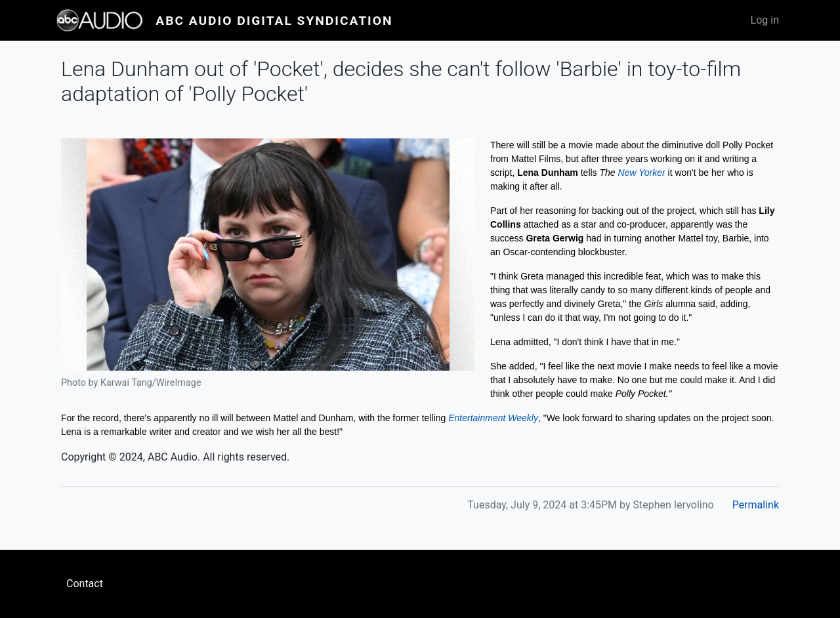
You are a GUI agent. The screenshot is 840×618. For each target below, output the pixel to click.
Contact (85, 584)
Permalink (756, 505)
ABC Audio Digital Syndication (274, 21)
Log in (765, 20)
